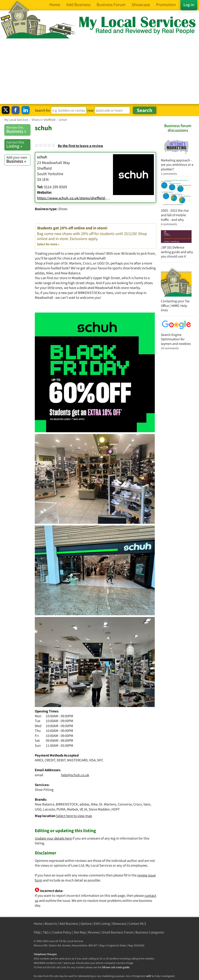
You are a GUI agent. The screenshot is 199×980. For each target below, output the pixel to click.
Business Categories (150, 932)
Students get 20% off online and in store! (96, 236)
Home (38, 924)
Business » (18, 130)
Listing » (18, 144)
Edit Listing (102, 924)
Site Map (80, 932)
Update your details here (53, 838)
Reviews (94, 932)
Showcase (119, 924)
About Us (51, 924)
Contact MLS (137, 924)
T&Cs (47, 932)
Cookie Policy (62, 932)
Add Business (69, 924)
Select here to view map (74, 816)
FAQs (37, 932)
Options (86, 924)
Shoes (63, 209)
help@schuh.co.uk (75, 775)
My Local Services (73, 941)
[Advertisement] (99, 71)
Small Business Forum (118, 932)
